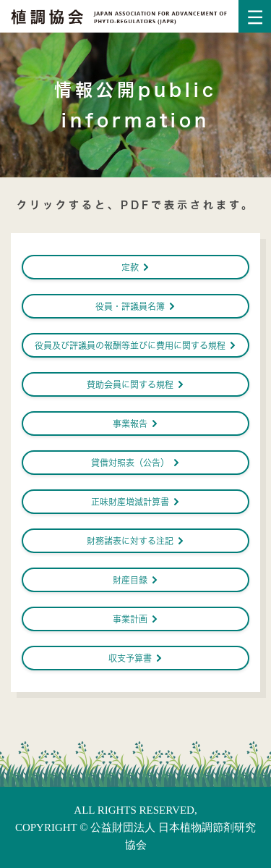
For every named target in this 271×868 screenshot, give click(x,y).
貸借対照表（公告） (136, 463)
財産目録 (136, 580)
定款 (136, 267)
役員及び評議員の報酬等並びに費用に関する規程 (136, 345)
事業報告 (136, 424)
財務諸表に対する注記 (136, 541)
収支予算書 (136, 658)
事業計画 (136, 619)
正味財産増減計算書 (136, 502)
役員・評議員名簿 (136, 306)
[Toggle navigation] (255, 16)
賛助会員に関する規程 (136, 384)
